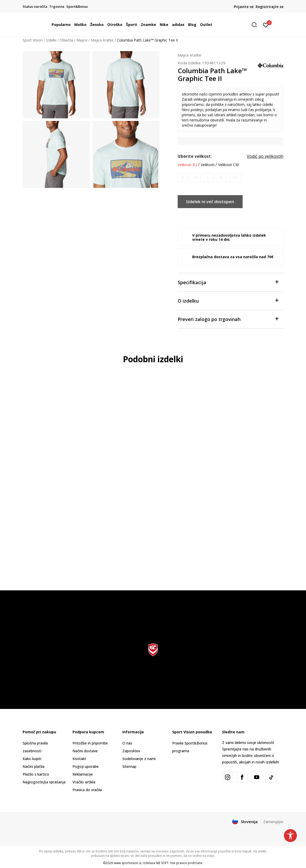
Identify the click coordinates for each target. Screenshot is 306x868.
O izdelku (228, 300)
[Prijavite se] (266, 25)
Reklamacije (83, 774)
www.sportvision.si (128, 863)
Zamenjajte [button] (273, 822)
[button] (256, 25)
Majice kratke (102, 40)
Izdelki (51, 40)
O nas (127, 743)
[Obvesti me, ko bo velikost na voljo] (183, 178)
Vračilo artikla (84, 782)
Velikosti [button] (208, 165)
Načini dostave (85, 751)
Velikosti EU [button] (187, 165)
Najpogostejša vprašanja (44, 782)
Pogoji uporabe (86, 766)
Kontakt (79, 759)
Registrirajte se (270, 7)
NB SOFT (162, 863)
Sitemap (129, 766)
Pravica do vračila (87, 790)
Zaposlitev (131, 751)
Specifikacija (228, 282)
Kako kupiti (32, 759)
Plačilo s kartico (36, 774)
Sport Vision (33, 40)
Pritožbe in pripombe (90, 743)
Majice (82, 40)
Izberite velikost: (195, 156)
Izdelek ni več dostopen (210, 202)
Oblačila (66, 40)
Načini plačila (34, 766)
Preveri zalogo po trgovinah (228, 319)
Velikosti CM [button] (228, 165)
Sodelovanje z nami (139, 759)
